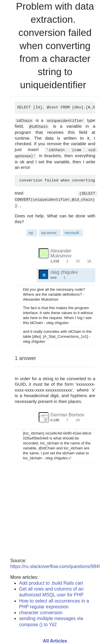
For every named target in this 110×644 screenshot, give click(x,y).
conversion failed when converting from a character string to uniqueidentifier (55, 59)
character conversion (41, 613)
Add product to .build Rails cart (51, 583)
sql (31, 233)
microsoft (72, 233)
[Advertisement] (55, 515)
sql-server (49, 233)
